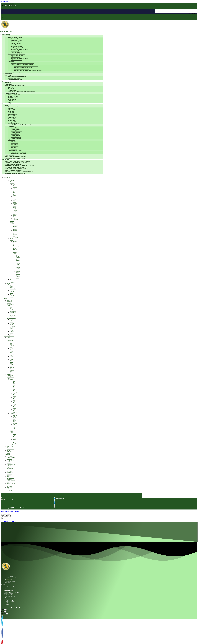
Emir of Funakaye (16, 131)
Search (153, 12)
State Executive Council (15, 72)
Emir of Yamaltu (16, 138)
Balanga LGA (12, 110)
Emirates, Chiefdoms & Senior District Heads (19, 125)
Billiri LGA (11, 111)
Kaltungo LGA (12, 117)
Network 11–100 (13, 96)
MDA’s (4, 81)
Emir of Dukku (15, 129)
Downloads (5, 160)
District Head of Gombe (18, 152)
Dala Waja (14, 149)
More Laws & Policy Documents (15, 173)
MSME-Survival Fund (9, 596)
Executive (8, 36)
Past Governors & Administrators (15, 157)
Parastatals (8, 84)
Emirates (11, 126)
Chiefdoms (11, 140)
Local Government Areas (13, 107)
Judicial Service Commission (17, 76)
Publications (12, 90)
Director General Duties (21, 69)
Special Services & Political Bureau (22, 64)
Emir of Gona (15, 134)
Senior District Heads (15, 150)
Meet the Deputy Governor (16, 54)
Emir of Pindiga (16, 137)
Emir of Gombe (16, 132)
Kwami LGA (11, 119)
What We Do (12, 87)
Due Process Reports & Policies (15, 167)
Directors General (16, 46)
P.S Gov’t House (16, 43)
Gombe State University (10, 595)
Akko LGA (11, 108)
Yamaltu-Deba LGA (14, 123)
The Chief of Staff (16, 40)
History (7, 105)
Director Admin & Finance (19, 49)
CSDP (9, 102)
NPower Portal (8, 598)
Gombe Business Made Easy (14, 170)
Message (3, 614)
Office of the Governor (15, 37)
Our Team (11, 89)
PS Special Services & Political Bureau (26, 66)
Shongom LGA (12, 122)
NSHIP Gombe (12, 99)
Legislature (8, 73)
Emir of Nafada (16, 135)
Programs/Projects (11, 93)
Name (2, 610)
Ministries (8, 83)
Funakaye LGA (12, 114)
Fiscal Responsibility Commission (16, 169)
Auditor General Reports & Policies (16, 163)
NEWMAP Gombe (13, 98)
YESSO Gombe (12, 101)
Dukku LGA (11, 113)
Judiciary (8, 75)
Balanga (13, 141)
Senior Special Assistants (19, 48)
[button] (99, 8)
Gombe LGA (11, 116)
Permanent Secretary (18, 55)
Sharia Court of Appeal (15, 80)
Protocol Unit (15, 51)
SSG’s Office (12, 61)
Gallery (7, 603)
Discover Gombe (7, 104)
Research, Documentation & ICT (15, 86)
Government (6, 34)
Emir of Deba (15, 128)
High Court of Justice (15, 78)
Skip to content (4, 1)
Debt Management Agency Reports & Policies (19, 166)
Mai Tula (13, 147)
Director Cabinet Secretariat (23, 67)
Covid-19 (6, 599)
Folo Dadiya (14, 144)
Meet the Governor (17, 39)
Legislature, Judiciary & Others (15, 158)
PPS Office (14, 45)
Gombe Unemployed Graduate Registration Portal (11, 593)
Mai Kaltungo (15, 146)
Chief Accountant (16, 52)
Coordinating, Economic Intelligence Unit (21, 92)
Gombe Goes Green (14, 95)
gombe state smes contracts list (10, 511)
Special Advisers (16, 42)
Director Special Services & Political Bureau (28, 70)
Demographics (9, 155)
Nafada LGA (11, 120)
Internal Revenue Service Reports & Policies (19, 172)
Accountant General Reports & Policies (17, 161)
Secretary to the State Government (22, 63)
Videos (7, 604)
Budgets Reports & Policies (13, 164)
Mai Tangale (15, 143)
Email (2, 612)
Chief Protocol (15, 57)
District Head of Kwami (18, 153)
